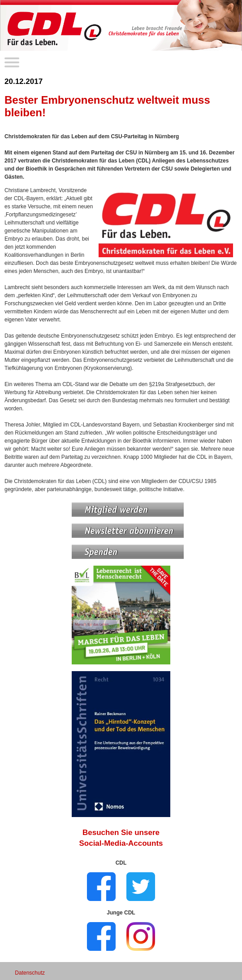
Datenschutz (30, 973)
